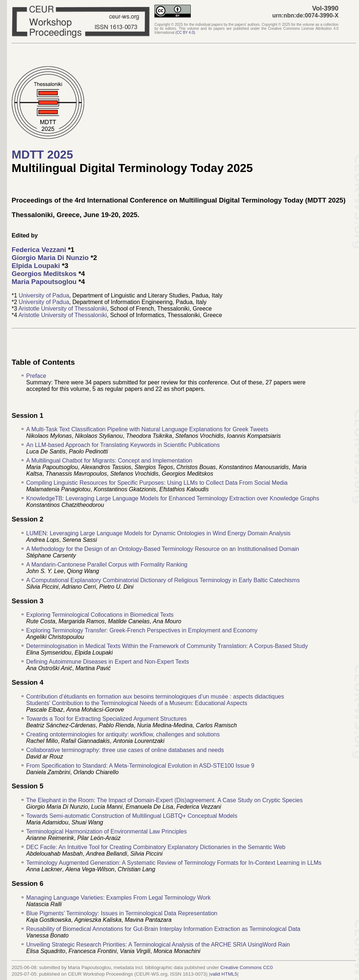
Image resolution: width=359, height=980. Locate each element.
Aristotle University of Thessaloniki (63, 309)
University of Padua (44, 295)
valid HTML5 (224, 974)
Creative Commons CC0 (246, 967)
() (185, 33)
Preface (36, 376)
